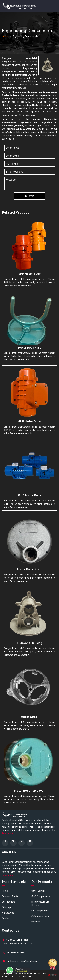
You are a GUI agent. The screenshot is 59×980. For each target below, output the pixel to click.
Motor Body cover (29, 569)
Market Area (8, 913)
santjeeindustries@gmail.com (22, 961)
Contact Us (8, 918)
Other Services (39, 891)
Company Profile (10, 896)
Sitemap (6, 907)
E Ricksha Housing (30, 643)
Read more (7, 833)
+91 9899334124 (14, 953)
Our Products (9, 902)
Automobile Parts (40, 916)
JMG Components (41, 896)
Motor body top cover (29, 791)
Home (5, 36)
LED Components (40, 911)
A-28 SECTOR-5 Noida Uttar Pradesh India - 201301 (17, 942)
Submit (30, 196)
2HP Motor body (29, 274)
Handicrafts (38, 922)
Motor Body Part (29, 348)
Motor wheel (30, 717)
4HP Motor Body (29, 421)
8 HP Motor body (30, 495)
